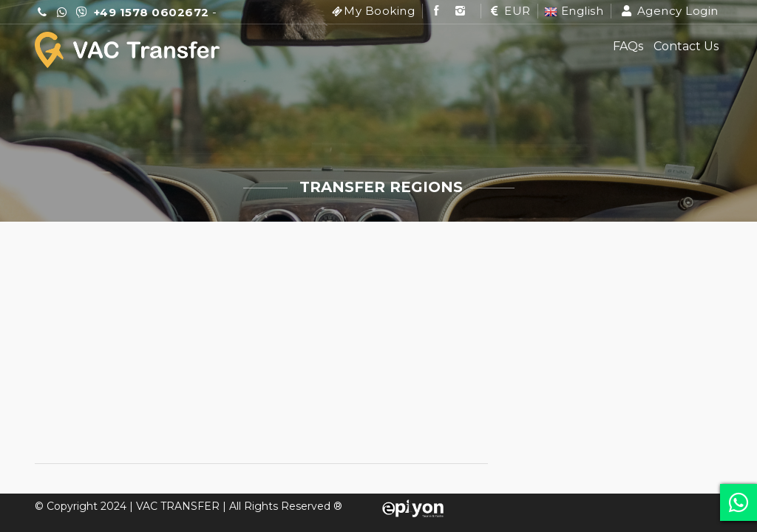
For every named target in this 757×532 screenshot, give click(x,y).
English (574, 11)
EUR (509, 11)
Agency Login (669, 11)
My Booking (379, 11)
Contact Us (686, 46)
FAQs (628, 46)
